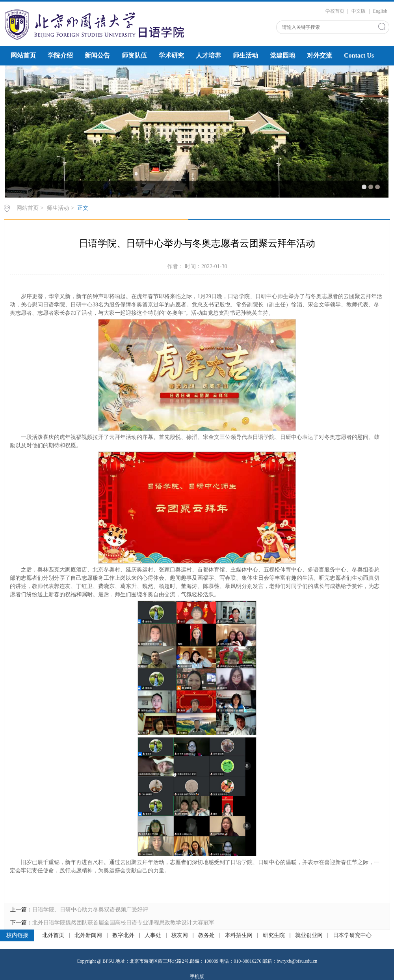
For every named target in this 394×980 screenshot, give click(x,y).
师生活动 (245, 55)
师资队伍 (134, 55)
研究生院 (274, 935)
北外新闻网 (88, 935)
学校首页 (335, 11)
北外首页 (53, 935)
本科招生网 (239, 935)
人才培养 (208, 55)
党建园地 (282, 55)
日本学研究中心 (352, 935)
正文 (83, 208)
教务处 (206, 935)
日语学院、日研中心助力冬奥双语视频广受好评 (90, 910)
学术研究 (171, 55)
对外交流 (320, 55)
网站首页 (23, 55)
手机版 (197, 976)
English (380, 11)
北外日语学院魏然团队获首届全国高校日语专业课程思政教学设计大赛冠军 (123, 923)
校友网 (180, 935)
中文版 (359, 11)
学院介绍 (60, 55)
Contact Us (359, 55)
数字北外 (123, 935)
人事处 (153, 935)
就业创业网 (309, 935)
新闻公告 (97, 55)
